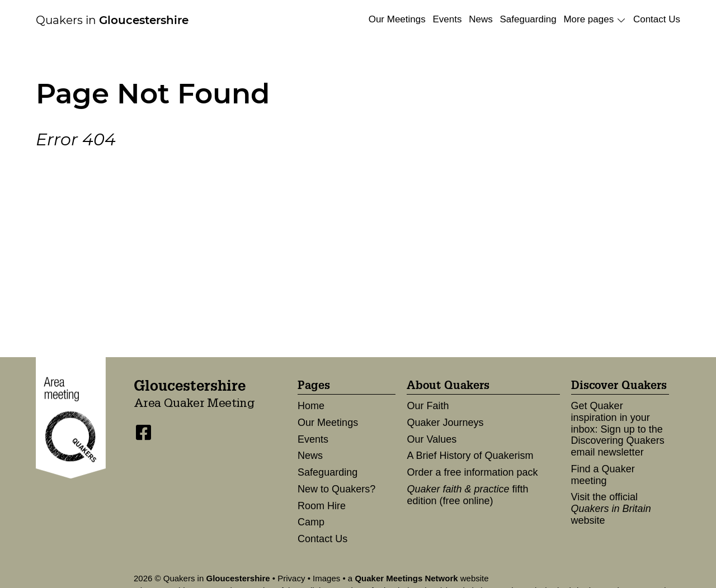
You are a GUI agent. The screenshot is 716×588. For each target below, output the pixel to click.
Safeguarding (528, 19)
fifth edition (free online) (467, 495)
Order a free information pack (472, 472)
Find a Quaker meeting (603, 475)
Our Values (432, 439)
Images (326, 578)
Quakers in (112, 20)
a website (418, 578)
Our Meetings (397, 19)
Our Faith (428, 406)
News (481, 19)
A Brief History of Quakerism (470, 456)
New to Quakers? (336, 489)
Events (447, 19)
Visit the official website (611, 508)
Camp (311, 522)
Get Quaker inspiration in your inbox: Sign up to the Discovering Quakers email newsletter (618, 429)
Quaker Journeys (445, 423)
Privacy (291, 578)
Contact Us (657, 19)
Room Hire (322, 506)
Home (311, 406)
